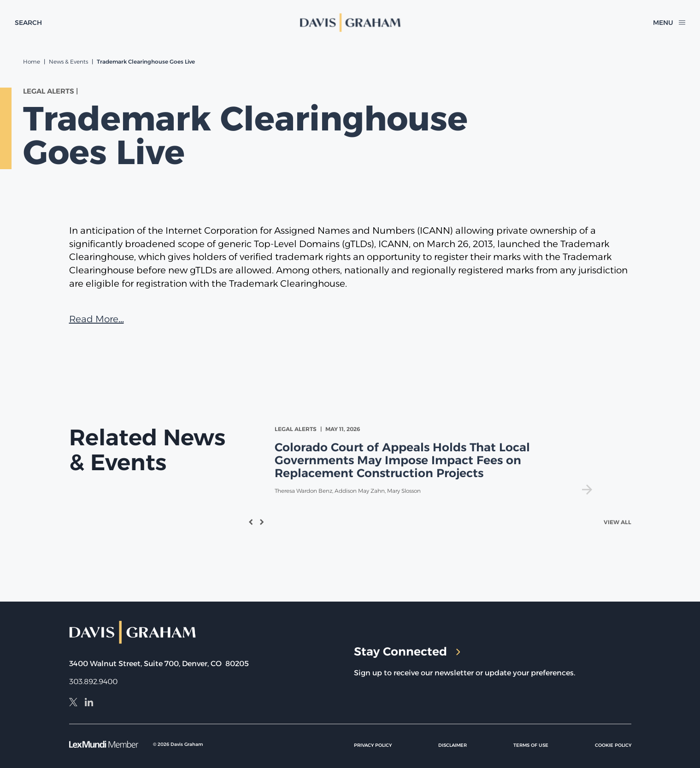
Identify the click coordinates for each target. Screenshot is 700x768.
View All (618, 522)
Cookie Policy (613, 745)
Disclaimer (453, 745)
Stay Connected (407, 651)
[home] (350, 23)
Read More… (97, 319)
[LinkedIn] (89, 703)
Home (32, 62)
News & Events (68, 62)
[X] (73, 703)
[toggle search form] (28, 23)
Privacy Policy (373, 745)
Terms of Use (531, 745)
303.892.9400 (93, 682)
